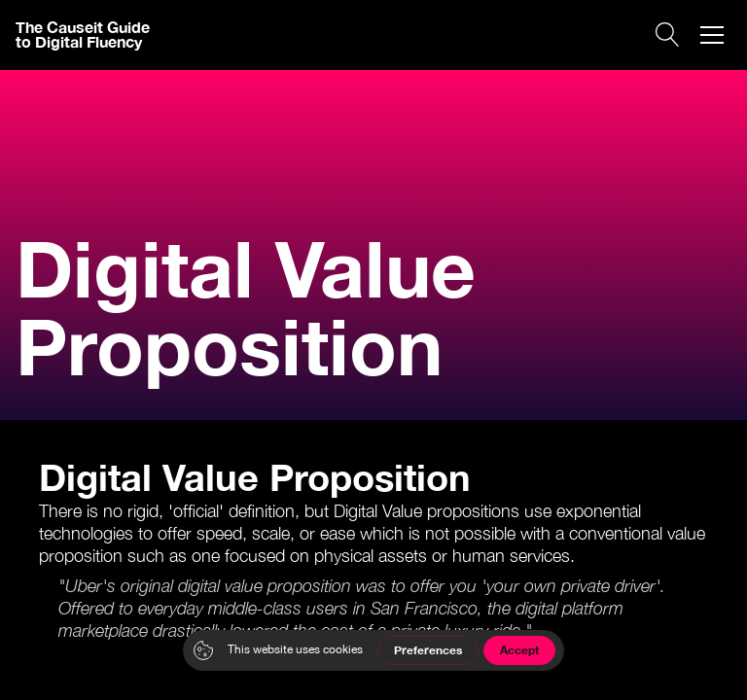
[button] (712, 35)
